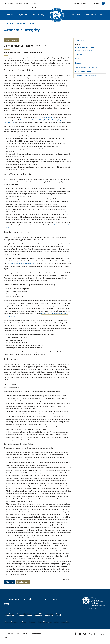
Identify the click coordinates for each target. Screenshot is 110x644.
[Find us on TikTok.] (96, 634)
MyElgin (76, 3)
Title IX (77, 59)
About (102, 15)
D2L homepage (48, 117)
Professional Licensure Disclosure (86, 76)
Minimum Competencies (82, 51)
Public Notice (79, 40)
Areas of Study (39, 15)
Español (34, 3)
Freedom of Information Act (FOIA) (86, 67)
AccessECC (84, 3)
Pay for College (24, 15)
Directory (97, 3)
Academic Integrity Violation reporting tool (20, 264)
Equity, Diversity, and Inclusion (48, 622)
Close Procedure (11, 40)
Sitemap (58, 614)
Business (32, 622)
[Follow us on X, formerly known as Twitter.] (90, 634)
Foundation (19, 3)
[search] (103, 4)
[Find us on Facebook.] (76, 634)
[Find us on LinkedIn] (80, 634)
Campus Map (94, 609)
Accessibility (66, 622)
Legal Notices (20, 23)
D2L (91, 3)
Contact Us (49, 614)
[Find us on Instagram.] (103, 634)
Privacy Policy (80, 55)
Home (6, 23)
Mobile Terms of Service (83, 71)
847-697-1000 (49, 599)
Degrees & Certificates (24, 614)
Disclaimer (78, 63)
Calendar (23, 622)
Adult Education (9, 3)
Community (27, 3)
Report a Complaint (11, 622)
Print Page (9, 582)
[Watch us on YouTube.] (85, 634)
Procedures (31, 23)
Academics (76, 15)
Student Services (90, 15)
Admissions (10, 15)
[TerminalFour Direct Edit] (5, 637)
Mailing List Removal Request (84, 47)
